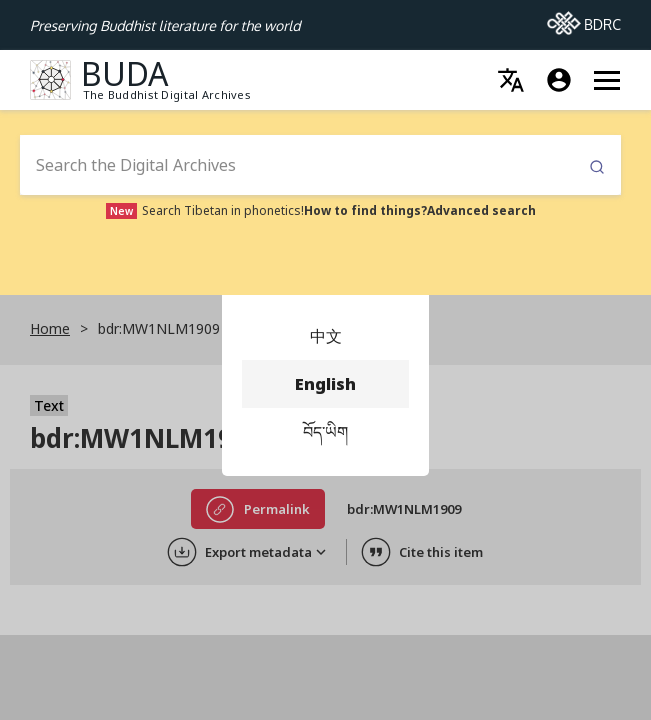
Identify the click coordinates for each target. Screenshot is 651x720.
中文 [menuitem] (325, 336)
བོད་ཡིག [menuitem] (325, 432)
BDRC (584, 19)
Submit (597, 167)
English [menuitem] (325, 384)
